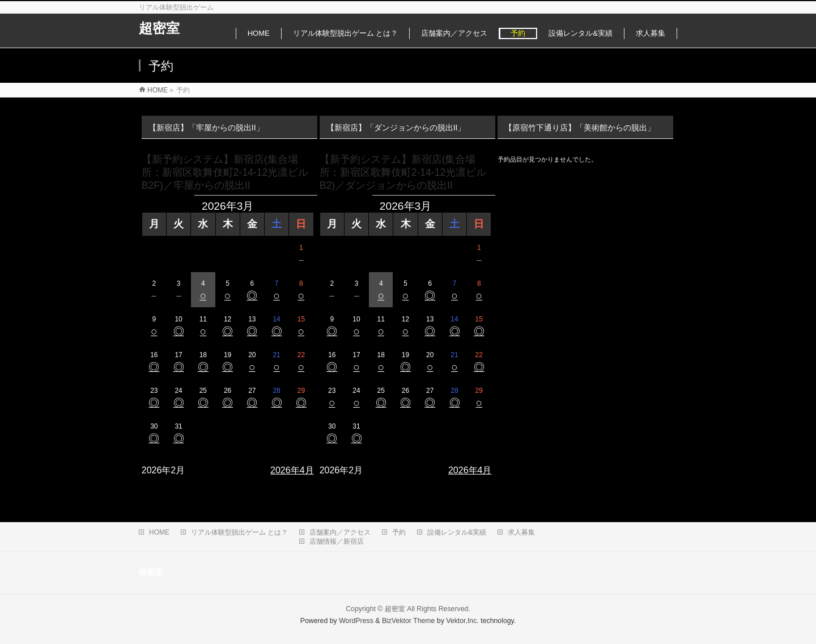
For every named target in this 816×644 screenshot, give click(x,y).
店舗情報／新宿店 (337, 541)
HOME (159, 532)
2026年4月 (292, 470)
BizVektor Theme (409, 621)
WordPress (356, 621)
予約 (399, 532)
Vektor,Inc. (462, 621)
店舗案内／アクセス (340, 532)
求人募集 (521, 532)
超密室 (159, 28)
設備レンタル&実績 (457, 532)
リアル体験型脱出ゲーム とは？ (239, 532)
